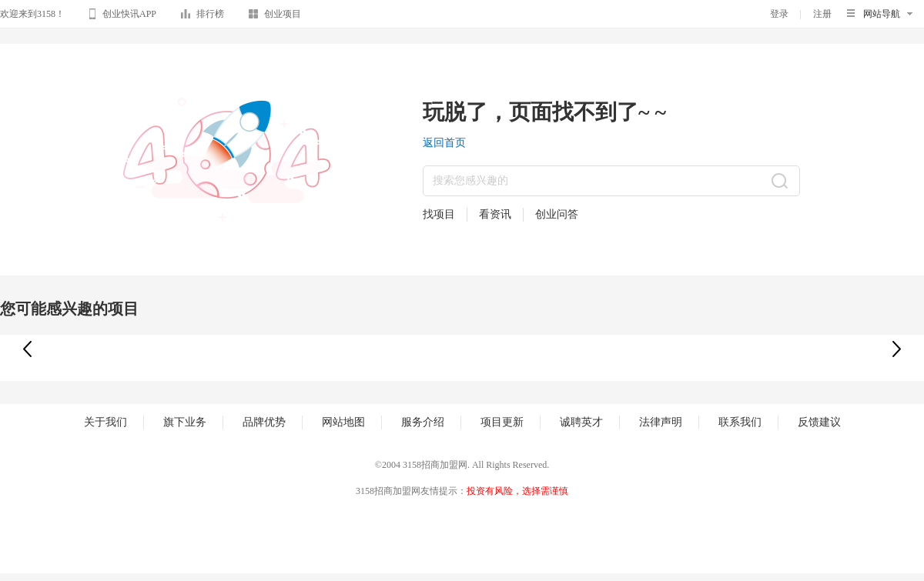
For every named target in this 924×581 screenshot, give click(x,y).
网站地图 (343, 422)
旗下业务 (185, 422)
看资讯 (495, 214)
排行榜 (203, 17)
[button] (897, 349)
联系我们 (740, 422)
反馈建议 (819, 422)
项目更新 (502, 422)
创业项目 (275, 17)
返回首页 (444, 143)
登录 (779, 14)
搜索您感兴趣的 (470, 180)
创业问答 (557, 214)
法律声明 (661, 422)
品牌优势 (264, 422)
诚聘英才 (581, 422)
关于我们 (105, 422)
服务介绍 (423, 422)
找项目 (439, 214)
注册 (822, 14)
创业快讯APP (123, 16)
